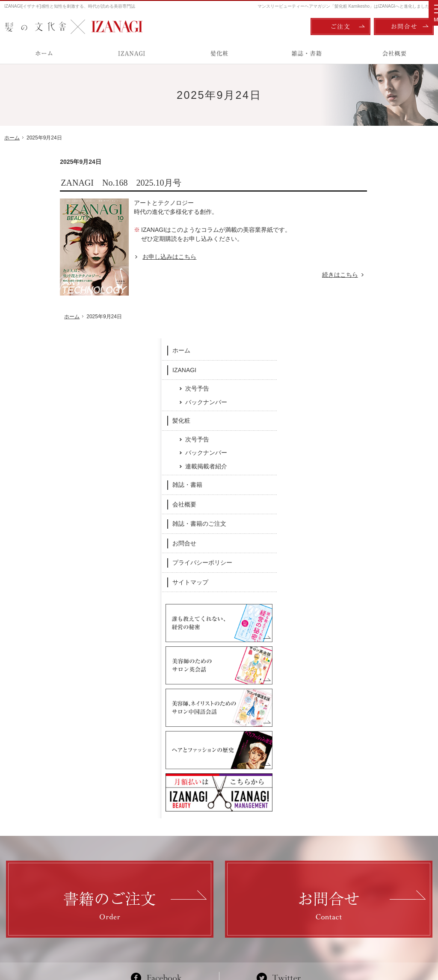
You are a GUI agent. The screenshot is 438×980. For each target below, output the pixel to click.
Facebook (160, 796)
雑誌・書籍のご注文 (369, 343)
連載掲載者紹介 (376, 286)
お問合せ (354, 363)
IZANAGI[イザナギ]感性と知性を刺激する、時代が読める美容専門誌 (70, 6)
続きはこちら (289, 275)
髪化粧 (351, 240)
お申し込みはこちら (114, 257)
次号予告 (367, 208)
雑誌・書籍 (357, 305)
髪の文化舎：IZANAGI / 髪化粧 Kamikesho (54, 938)
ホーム (351, 170)
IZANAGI (354, 189)
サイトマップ (360, 402)
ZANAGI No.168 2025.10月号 (65, 183)
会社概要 (354, 324)
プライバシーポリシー (372, 382)
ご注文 (340, 27)
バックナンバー (376, 222)
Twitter (279, 796)
